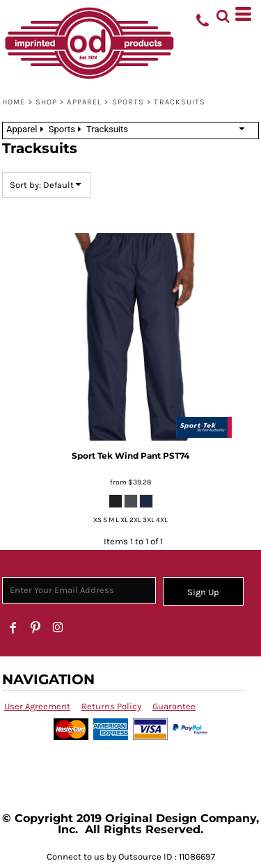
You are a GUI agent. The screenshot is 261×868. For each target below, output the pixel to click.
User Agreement (37, 706)
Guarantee (174, 706)
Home (14, 102)
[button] (223, 14)
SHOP (46, 102)
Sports (128, 102)
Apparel (84, 102)
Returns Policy (111, 706)
